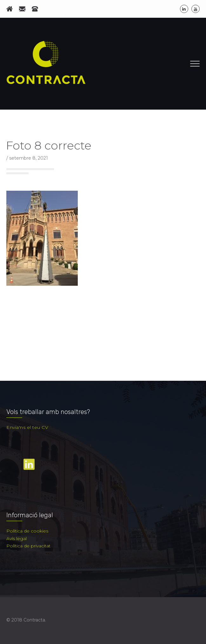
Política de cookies (27, 531)
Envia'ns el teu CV (27, 427)
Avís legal (17, 539)
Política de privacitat (28, 546)
